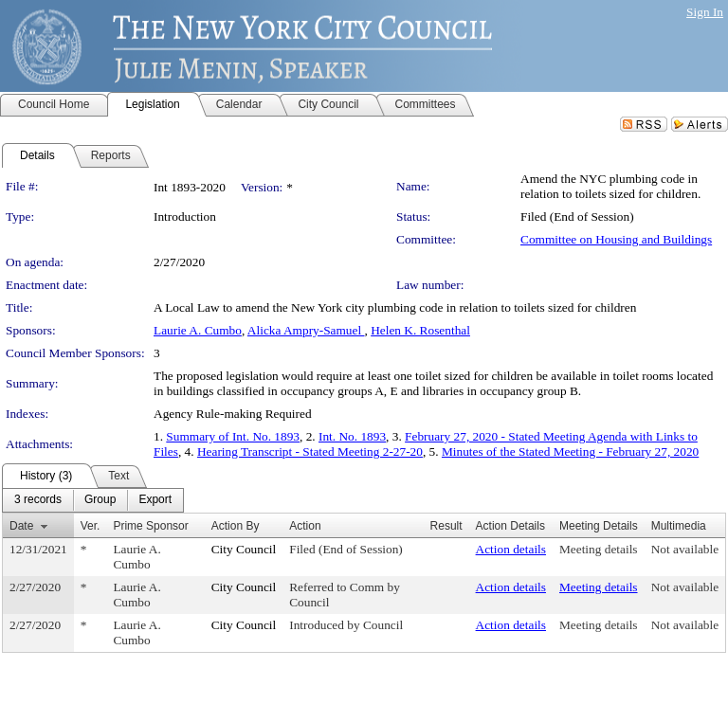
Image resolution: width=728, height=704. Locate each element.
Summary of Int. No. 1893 (233, 436)
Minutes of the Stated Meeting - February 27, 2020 (570, 451)
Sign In (705, 12)
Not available (685, 549)
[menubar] (93, 500)
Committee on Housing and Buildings (616, 239)
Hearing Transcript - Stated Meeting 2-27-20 (310, 451)
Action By (236, 526)
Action (305, 526)
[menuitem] (38, 500)
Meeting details (599, 549)
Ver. (91, 526)
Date (21, 526)
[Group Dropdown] (100, 500)
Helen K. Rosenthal (420, 330)
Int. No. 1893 (352, 436)
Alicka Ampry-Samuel (306, 330)
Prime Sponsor (150, 526)
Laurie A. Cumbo (198, 330)
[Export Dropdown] (155, 500)
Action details (511, 549)
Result (446, 526)
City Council (244, 549)
